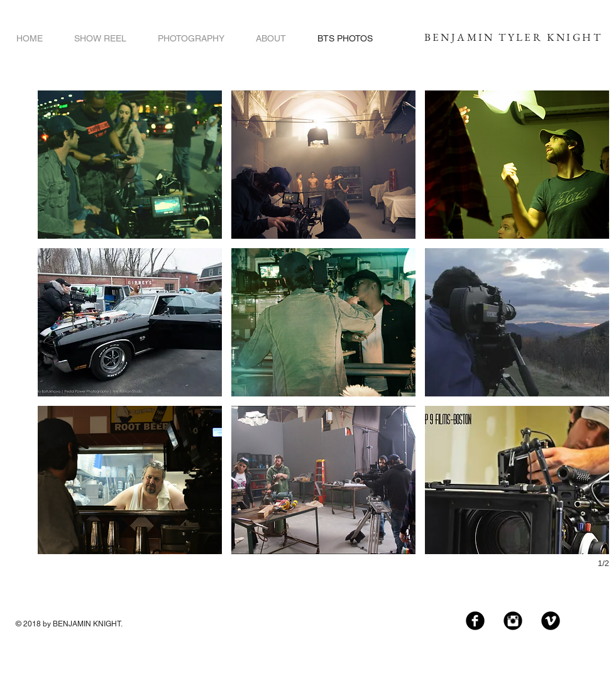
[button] (130, 165)
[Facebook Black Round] (475, 621)
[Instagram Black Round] (513, 621)
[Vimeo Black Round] (551, 621)
